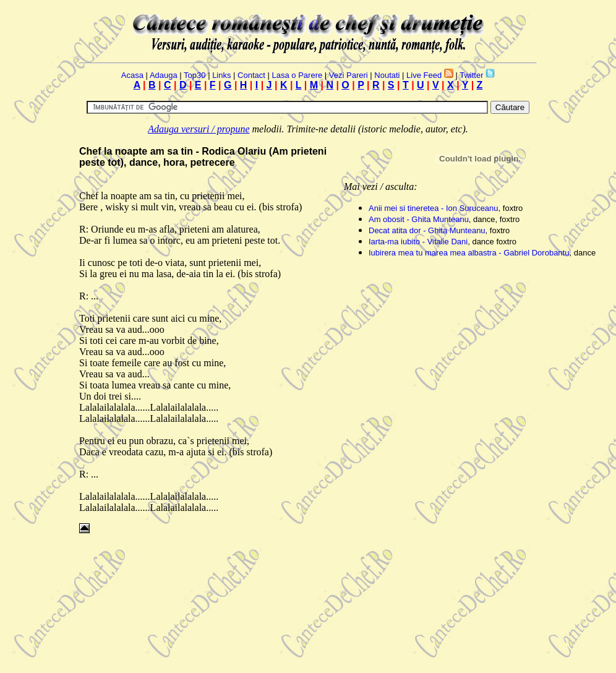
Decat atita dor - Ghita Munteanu (427, 230)
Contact (251, 75)
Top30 (195, 75)
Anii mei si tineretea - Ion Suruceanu (434, 208)
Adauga (164, 75)
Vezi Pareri (349, 75)
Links (221, 75)
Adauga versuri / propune (199, 129)
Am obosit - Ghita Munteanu (419, 219)
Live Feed (424, 75)
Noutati (387, 75)
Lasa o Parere (297, 75)
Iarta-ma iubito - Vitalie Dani (418, 242)
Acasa (132, 75)
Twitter (471, 75)
